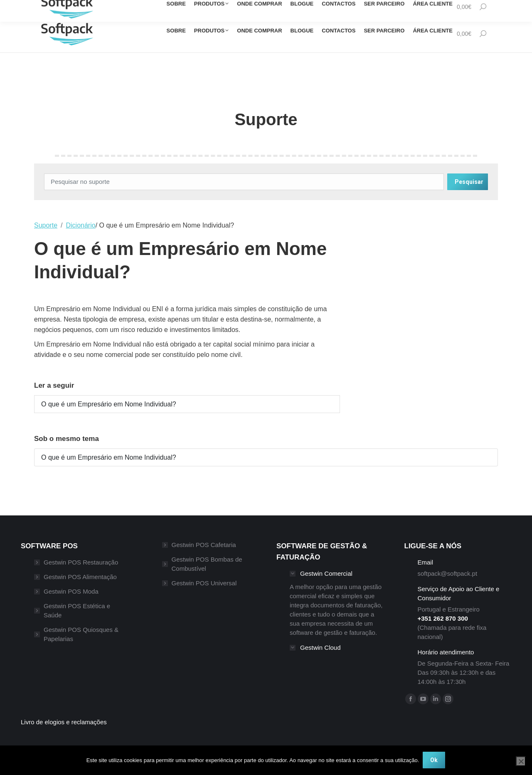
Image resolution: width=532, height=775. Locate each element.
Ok (434, 760)
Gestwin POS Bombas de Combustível (207, 564)
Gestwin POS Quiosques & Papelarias (81, 634)
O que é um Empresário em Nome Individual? (109, 404)
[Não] (521, 761)
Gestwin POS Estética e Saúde (77, 610)
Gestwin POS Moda (71, 591)
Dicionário (81, 225)
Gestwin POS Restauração (81, 562)
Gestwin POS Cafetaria (204, 545)
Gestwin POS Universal (204, 583)
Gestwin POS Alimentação (80, 577)
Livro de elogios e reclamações (64, 722)
